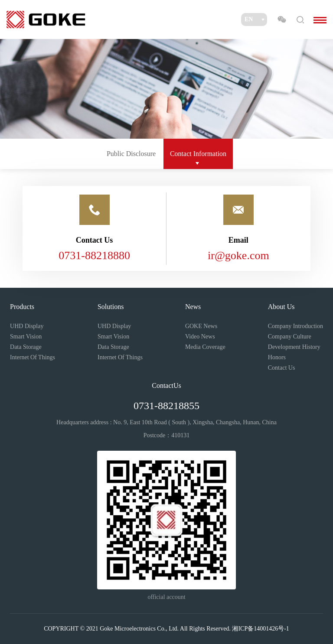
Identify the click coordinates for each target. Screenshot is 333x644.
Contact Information (198, 154)
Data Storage (26, 347)
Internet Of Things (33, 357)
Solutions (111, 307)
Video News (200, 337)
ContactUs (166, 385)
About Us (281, 307)
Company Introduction (295, 326)
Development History (294, 347)
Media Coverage (205, 347)
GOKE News (201, 326)
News (193, 307)
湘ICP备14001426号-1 (260, 629)
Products (22, 307)
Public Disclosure (131, 154)
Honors (277, 357)
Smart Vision (26, 337)
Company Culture (290, 337)
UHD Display (27, 326)
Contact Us (282, 368)
